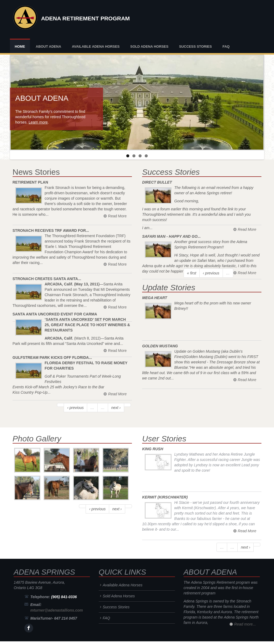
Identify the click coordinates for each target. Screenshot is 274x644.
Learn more (38, 122)
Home (20, 46)
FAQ (226, 46)
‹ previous (75, 408)
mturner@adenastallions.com (56, 610)
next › (116, 408)
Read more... (245, 624)
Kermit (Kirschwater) (165, 497)
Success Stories (195, 46)
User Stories (164, 439)
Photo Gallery (37, 439)
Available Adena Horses (96, 46)
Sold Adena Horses (149, 46)
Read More (117, 394)
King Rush (153, 449)
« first (192, 273)
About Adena (49, 46)
